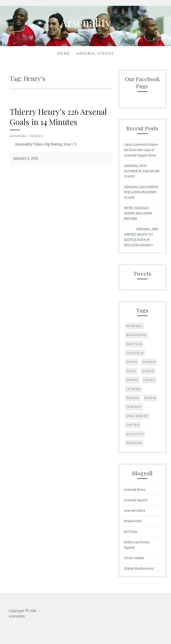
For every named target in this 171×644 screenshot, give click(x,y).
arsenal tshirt (135, 511)
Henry (132, 380)
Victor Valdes (134, 558)
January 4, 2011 (26, 158)
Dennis (149, 362)
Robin (151, 398)
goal (131, 371)
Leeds (149, 380)
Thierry (134, 407)
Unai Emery (137, 416)
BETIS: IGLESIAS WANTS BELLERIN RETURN (138, 213)
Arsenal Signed (136, 500)
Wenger (134, 443)
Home (64, 53)
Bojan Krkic (133, 521)
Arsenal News (135, 490)
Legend (134, 389)
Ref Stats (131, 532)
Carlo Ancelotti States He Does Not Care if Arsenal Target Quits (141, 150)
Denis (132, 362)
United (133, 425)
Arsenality (86, 22)
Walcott (135, 434)
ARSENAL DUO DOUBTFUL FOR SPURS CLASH (142, 171)
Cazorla (135, 353)
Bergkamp (137, 335)
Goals (148, 371)
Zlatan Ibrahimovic (139, 568)
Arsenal (135, 326)
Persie (133, 398)
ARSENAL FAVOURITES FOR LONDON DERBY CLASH (141, 192)
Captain (134, 344)
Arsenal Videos (95, 53)
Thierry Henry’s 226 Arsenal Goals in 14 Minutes (58, 117)
